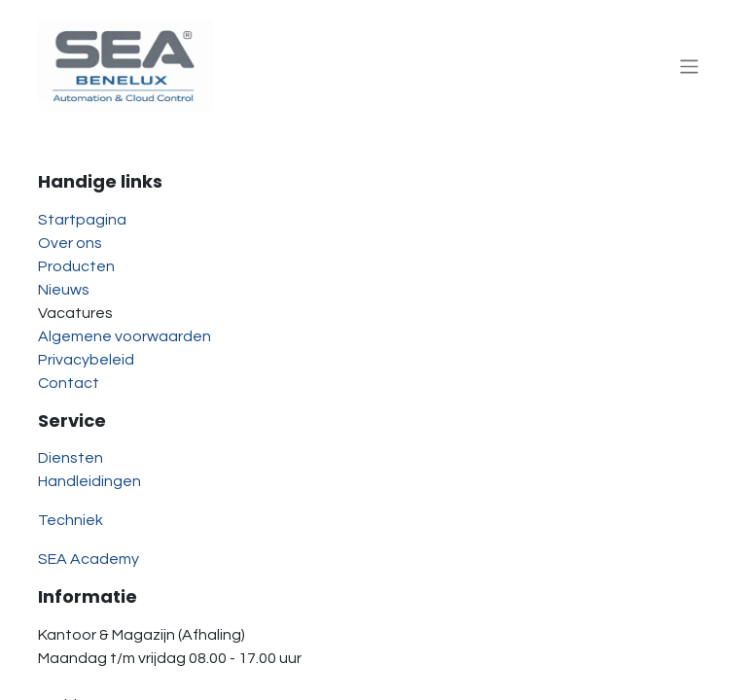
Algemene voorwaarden (124, 336)
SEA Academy (89, 559)
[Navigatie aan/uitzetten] (689, 66)
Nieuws (64, 290)
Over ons (70, 243)
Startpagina (82, 220)
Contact (69, 383)
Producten (76, 266)
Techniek (71, 520)
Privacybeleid (86, 360)
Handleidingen (89, 481)
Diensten (71, 458)
